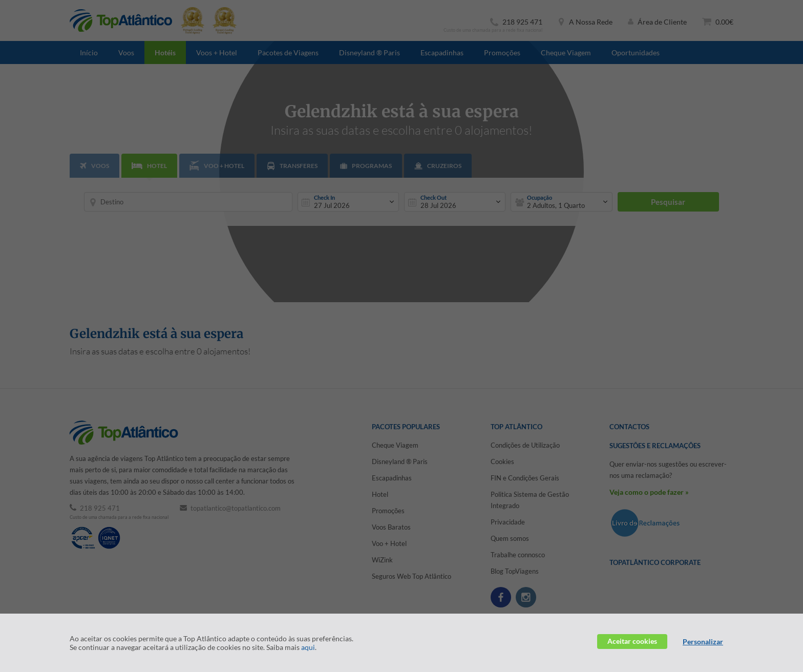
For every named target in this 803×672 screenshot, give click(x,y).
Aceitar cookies (632, 641)
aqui (308, 647)
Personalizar (703, 642)
